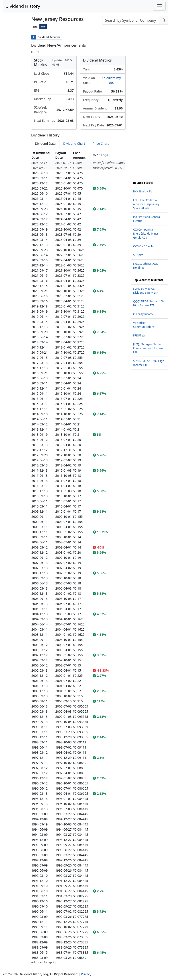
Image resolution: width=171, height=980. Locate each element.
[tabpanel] (78, 557)
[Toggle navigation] (159, 6)
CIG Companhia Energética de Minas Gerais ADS (146, 234)
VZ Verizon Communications (144, 325)
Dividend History (23, 6)
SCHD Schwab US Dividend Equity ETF (146, 291)
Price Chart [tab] (101, 143)
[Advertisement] (150, 102)
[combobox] (131, 20)
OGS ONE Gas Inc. (144, 246)
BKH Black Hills (142, 191)
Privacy (86, 974)
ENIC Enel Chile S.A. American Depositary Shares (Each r (146, 204)
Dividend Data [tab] (45, 143)
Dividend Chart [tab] (74, 143)
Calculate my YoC (111, 80)
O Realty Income (144, 314)
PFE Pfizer (139, 335)
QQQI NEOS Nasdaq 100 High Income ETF (148, 303)
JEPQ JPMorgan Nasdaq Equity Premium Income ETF (148, 348)
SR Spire (138, 255)
